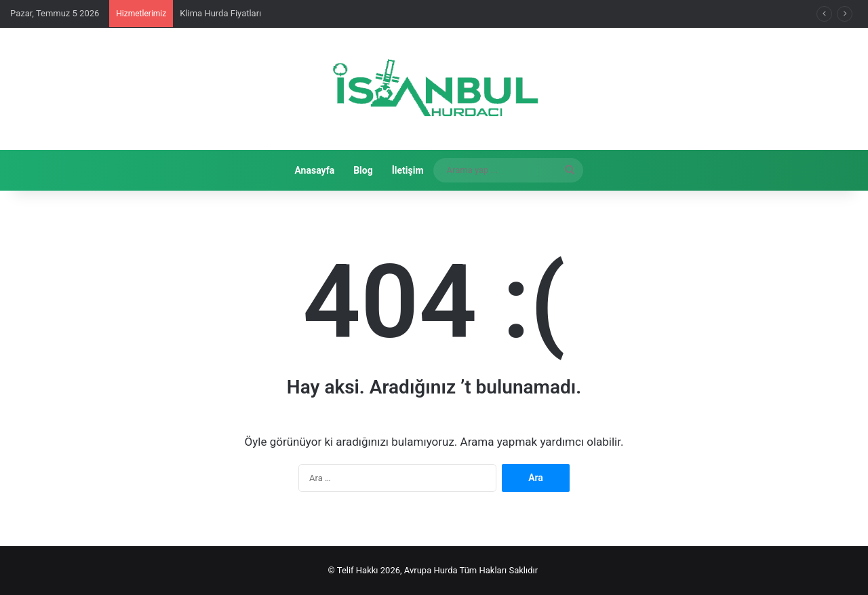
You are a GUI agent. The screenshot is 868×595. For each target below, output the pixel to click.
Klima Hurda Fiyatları (220, 13)
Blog (363, 170)
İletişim (408, 170)
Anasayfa (314, 170)
